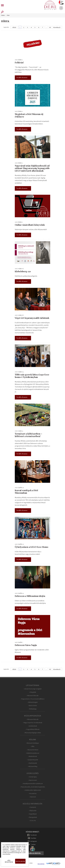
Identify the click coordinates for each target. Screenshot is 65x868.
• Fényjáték (33, 692)
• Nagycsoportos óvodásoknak (33, 723)
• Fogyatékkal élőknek (33, 729)
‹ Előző (14, 27)
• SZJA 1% (32, 821)
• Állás (32, 746)
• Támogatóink (33, 817)
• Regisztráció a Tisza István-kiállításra (32, 699)
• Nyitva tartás (32, 706)
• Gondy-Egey (33, 777)
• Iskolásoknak (32, 726)
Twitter (33, 844)
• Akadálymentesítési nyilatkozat (32, 784)
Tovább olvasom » (22, 78)
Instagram (34, 841)
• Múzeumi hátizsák (32, 696)
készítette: (41, 864)
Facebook (34, 835)
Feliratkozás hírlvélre (33, 853)
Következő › (57, 27)
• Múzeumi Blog (33, 766)
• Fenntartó (33, 807)
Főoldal (3, 15)
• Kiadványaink (32, 763)
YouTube (34, 838)
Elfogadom (20, 861)
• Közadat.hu (33, 793)
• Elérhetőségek (33, 702)
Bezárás (26, 845)
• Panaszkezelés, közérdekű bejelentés (33, 787)
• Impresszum (32, 780)
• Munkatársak (32, 756)
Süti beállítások (9, 861)
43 (50, 27)
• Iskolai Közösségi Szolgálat (32, 689)
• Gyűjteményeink (32, 760)
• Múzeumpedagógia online (32, 733)
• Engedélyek (33, 814)
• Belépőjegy (33, 709)
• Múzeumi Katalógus (32, 743)
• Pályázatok (33, 811)
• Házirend (33, 797)
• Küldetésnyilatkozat (32, 753)
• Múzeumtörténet (33, 750)
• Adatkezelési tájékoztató (32, 790)
